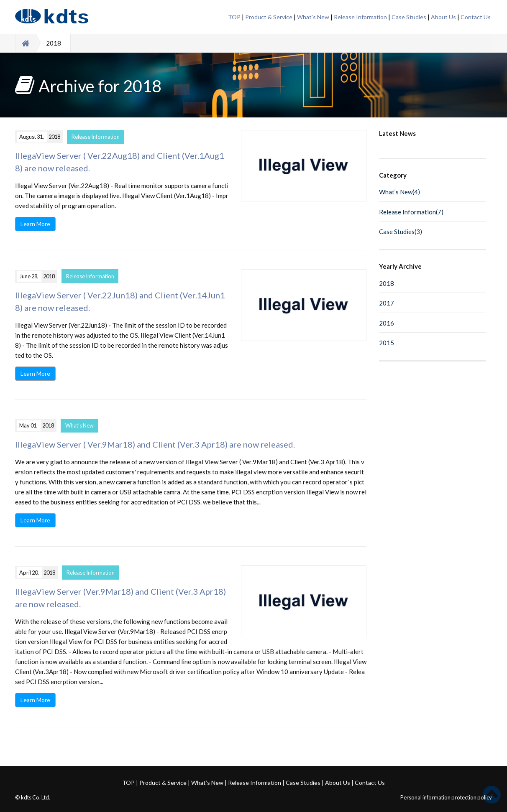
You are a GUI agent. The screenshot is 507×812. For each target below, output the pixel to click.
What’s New (313, 17)
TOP (234, 17)
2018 (387, 283)
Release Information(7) (411, 212)
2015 (387, 343)
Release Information (360, 17)
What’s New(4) (399, 192)
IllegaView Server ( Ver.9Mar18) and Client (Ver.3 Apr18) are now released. (155, 444)
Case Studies (409, 17)
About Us (443, 17)
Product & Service (269, 17)
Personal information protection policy (446, 797)
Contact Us (476, 17)
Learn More (35, 224)
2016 (387, 323)
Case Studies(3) (401, 232)
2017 (387, 303)
